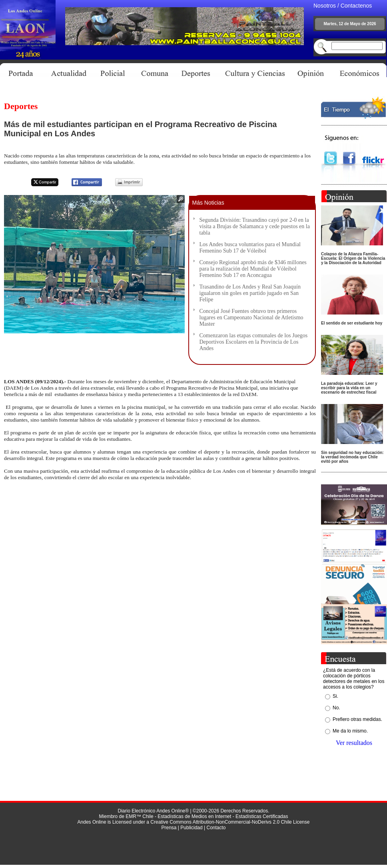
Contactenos (356, 6)
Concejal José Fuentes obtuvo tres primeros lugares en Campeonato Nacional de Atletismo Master (251, 318)
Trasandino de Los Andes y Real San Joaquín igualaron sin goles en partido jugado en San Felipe (250, 293)
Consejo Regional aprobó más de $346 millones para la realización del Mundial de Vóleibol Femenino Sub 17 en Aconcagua (253, 269)
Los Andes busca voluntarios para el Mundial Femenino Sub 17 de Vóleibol (250, 248)
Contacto (216, 828)
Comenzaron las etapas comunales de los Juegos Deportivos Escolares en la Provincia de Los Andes (254, 342)
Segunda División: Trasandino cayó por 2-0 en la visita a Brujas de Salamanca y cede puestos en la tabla (255, 226)
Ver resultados (354, 743)
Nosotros (325, 6)
